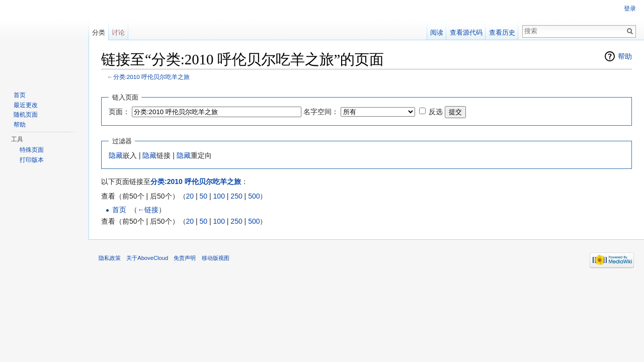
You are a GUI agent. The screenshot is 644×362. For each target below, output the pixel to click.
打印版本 (32, 160)
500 (254, 196)
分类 (99, 32)
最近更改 (26, 105)
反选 (436, 112)
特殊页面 (32, 150)
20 (190, 196)
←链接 (148, 210)
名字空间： (321, 112)
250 (236, 196)
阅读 (437, 32)
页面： (119, 112)
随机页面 (26, 115)
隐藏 (116, 155)
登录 (630, 9)
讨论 (118, 32)
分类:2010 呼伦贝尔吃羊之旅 (152, 77)
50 (204, 196)
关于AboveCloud (147, 258)
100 (219, 196)
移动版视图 (216, 258)
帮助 (625, 56)
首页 (119, 210)
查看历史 (502, 32)
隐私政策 (110, 258)
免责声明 (185, 258)
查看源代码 (466, 32)
